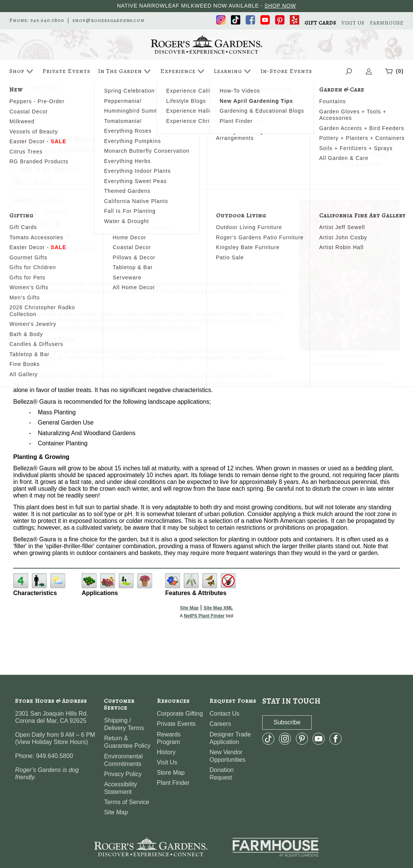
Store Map (171, 773)
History (166, 752)
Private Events (66, 71)
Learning (233, 71)
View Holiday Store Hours (51, 742)
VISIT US (353, 23)
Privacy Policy (123, 774)
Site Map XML (218, 608)
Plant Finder (173, 783)
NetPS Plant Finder (363, 364)
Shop (22, 71)
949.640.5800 (47, 20)
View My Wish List (361, 154)
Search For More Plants (361, 144)
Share (42, 181)
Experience (183, 71)
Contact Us (224, 714)
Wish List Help (361, 164)
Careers (220, 724)
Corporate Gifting (180, 714)
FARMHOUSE (387, 23)
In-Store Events (286, 71)
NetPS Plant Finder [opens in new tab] (204, 616)
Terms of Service (126, 802)
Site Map (189, 608)
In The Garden (125, 71)
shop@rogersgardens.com (109, 20)
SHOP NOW (280, 6)
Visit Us (167, 762)
